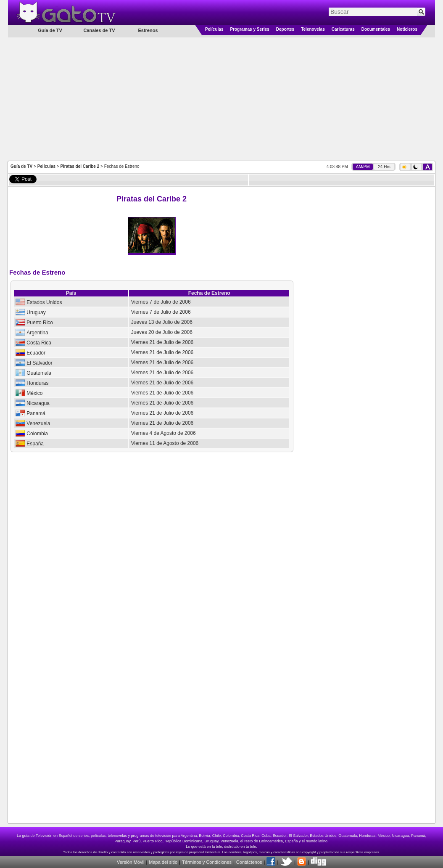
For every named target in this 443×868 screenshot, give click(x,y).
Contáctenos (249, 862)
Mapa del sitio (163, 862)
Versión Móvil (131, 862)
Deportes (285, 29)
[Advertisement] (222, 98)
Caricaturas (343, 29)
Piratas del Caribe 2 (80, 166)
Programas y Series (249, 29)
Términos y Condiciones (207, 862)
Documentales (376, 29)
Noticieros (407, 29)
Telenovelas (313, 29)
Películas (214, 29)
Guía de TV (21, 166)
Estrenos (148, 30)
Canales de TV (99, 30)
